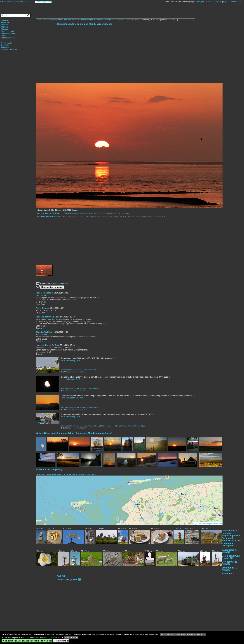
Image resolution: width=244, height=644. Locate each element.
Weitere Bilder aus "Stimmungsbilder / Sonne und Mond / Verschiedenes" (74, 433)
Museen (4, 27)
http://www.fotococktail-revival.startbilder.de (78, 213)
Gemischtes (6, 45)
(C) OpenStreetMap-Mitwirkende (208, 523)
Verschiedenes (118, 20)
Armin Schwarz (43, 308)
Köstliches (5, 23)
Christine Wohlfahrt (44, 332)
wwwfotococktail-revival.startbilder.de (16, 2)
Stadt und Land (7, 31)
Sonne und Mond (103, 20)
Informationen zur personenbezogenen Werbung (183, 634)
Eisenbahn (6, 20)
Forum (38, 2)
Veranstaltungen (8, 38)
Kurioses (5, 25)
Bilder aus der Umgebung (49, 469)
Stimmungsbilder (86, 20)
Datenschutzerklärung (9, 50)
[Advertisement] (129, 55)
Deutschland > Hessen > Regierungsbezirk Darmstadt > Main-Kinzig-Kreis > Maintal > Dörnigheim (231, 538)
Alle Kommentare (60, 284)
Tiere (3, 36)
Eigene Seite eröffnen (232, 2)
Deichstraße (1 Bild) (67, 580)
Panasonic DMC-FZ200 (51, 216)
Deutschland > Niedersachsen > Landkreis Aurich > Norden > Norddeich (66, 474)
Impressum (47, 2)
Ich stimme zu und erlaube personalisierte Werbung (27, 641)
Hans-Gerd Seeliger (44, 293)
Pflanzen (5, 29)
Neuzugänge (6, 43)
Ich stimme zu (61, 641)
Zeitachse (5, 47)
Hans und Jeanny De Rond (48, 213)
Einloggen (200, 2)
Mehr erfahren (71, 638)
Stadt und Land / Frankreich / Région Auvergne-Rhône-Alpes (123, 426)
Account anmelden (213, 2)
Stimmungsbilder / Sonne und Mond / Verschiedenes (84, 24)
